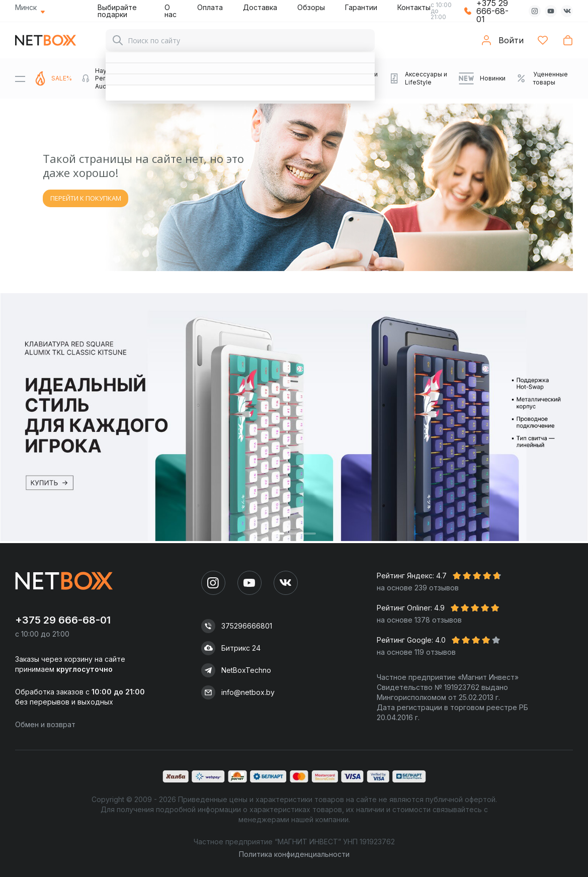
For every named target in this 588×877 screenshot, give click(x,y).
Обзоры (311, 7)
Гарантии (361, 7)
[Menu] (20, 78)
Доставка (260, 7)
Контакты (414, 7)
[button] (278, 533)
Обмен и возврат (45, 724)
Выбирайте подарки (117, 11)
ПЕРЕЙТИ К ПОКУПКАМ (86, 198)
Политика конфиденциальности (294, 854)
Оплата (210, 7)
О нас (171, 11)
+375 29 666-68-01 (63, 620)
